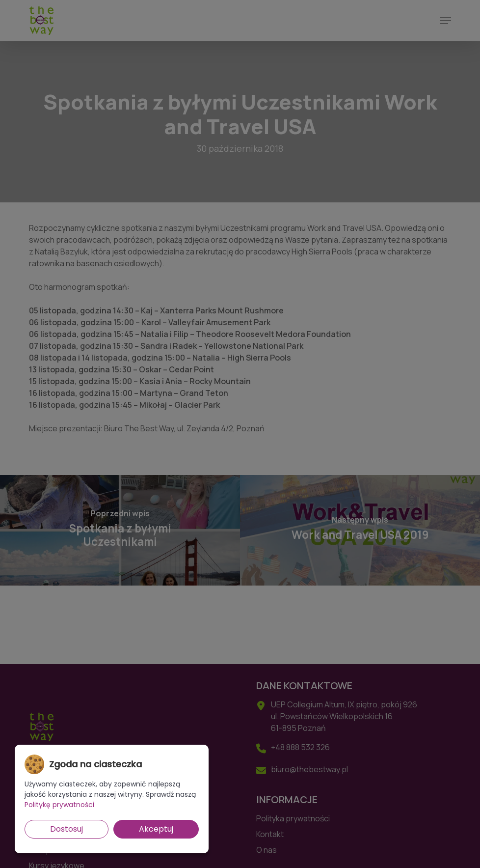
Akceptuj (156, 829)
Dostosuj (67, 829)
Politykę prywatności (59, 805)
